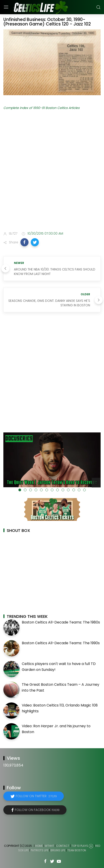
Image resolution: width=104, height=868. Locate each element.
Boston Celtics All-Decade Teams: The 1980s (61, 622)
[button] (24, 242)
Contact (63, 846)
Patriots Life (40, 850)
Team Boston (77, 850)
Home (39, 846)
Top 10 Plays (80, 846)
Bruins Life (58, 850)
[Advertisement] (52, 172)
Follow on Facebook (37, 810)
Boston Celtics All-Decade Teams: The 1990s (61, 643)
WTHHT (49, 846)
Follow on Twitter (36, 796)
